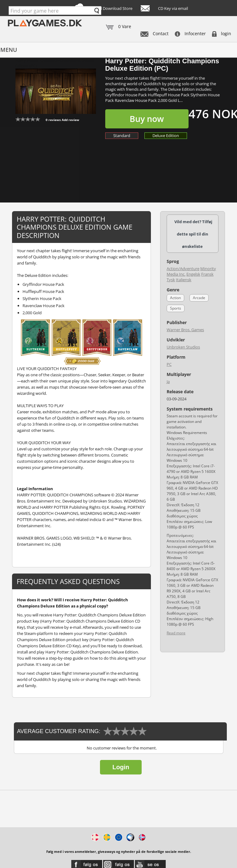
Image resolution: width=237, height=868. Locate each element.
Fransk (207, 274)
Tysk (171, 280)
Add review (71, 120)
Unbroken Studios (183, 347)
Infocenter (190, 33)
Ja (168, 382)
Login (121, 767)
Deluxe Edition (166, 136)
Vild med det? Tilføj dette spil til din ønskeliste (193, 234)
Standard (122, 136)
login (222, 33)
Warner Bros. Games (185, 330)
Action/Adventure (183, 269)
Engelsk (193, 274)
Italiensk (184, 280)
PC (169, 364)
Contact (154, 33)
